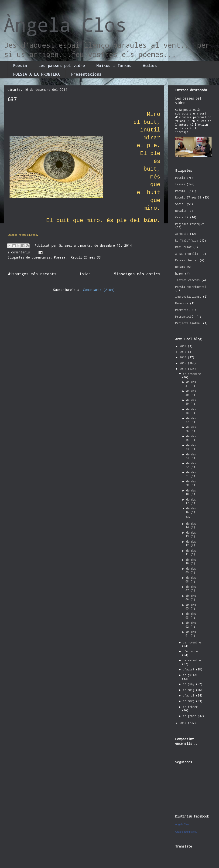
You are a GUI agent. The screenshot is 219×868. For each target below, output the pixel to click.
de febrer (190, 707)
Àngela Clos (65, 24)
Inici (85, 274)
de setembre (192, 660)
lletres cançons (187, 280)
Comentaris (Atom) (99, 290)
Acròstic (182, 234)
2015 (184, 363)
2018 (184, 346)
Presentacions (86, 74)
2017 (184, 352)
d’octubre (190, 651)
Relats (180, 267)
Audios (150, 66)
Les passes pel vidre (62, 66)
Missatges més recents (32, 274)
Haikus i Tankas (114, 66)
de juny (189, 684)
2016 (184, 357)
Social (180, 204)
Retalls (181, 211)
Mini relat (183, 247)
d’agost (189, 669)
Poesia (20, 66)
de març (189, 701)
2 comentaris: (21, 252)
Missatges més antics (137, 274)
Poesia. (61, 257)
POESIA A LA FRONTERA (36, 74)
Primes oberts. (187, 260)
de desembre (192, 374)
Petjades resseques (190, 224)
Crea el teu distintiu (186, 832)
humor (179, 273)
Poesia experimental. (192, 287)
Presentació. (185, 316)
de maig (189, 690)
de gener (190, 716)
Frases (180, 184)
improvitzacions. (188, 296)
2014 (184, 369)
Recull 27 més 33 (86, 257)
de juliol (190, 675)
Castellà (182, 217)
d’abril (189, 695)
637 (12, 99)
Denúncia (182, 303)
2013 (184, 723)
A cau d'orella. (187, 254)
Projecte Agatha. (188, 323)
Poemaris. (183, 310)
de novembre (192, 642)
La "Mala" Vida (187, 240)
